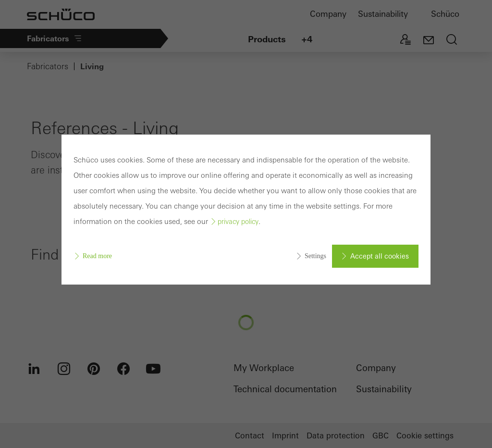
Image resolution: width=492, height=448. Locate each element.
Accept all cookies (380, 256)
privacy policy (238, 222)
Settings (315, 256)
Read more (97, 256)
